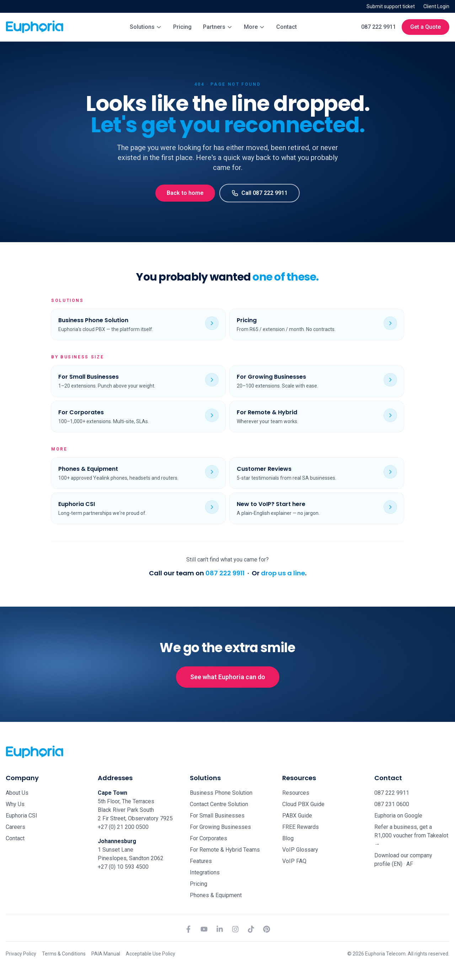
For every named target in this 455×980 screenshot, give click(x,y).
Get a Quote (425, 27)
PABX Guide (297, 816)
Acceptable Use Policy (151, 954)
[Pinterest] (267, 929)
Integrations (205, 872)
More (254, 27)
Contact (287, 27)
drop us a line (283, 573)
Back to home (185, 193)
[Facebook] (188, 929)
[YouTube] (204, 929)
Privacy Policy (21, 954)
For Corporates (208, 838)
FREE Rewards (301, 827)
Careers (15, 827)
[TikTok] (251, 929)
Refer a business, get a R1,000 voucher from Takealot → (411, 835)
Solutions (146, 27)
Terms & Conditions (64, 954)
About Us (17, 793)
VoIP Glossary (300, 850)
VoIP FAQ (294, 861)
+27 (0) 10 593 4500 (123, 867)
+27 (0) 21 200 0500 (123, 827)
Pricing (182, 27)
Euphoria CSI (22, 816)
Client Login (436, 6)
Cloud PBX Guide (303, 804)
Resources (296, 793)
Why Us (15, 804)
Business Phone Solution (221, 793)
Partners (218, 27)
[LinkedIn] (220, 929)
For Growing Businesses (220, 827)
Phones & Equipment (216, 895)
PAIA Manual (106, 954)
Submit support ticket (391, 6)
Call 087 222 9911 (259, 193)
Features (201, 861)
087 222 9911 (379, 27)
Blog (288, 838)
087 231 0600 (392, 804)
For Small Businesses (217, 816)
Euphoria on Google (398, 816)
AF (410, 864)
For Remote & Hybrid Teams (225, 850)
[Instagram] (235, 929)
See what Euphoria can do (228, 677)
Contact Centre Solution (219, 804)
